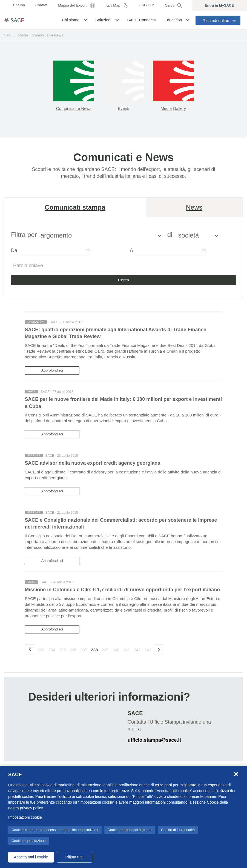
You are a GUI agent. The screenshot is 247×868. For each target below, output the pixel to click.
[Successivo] (159, 650)
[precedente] (30, 650)
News (194, 207)
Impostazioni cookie (25, 817)
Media (23, 35)
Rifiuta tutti (74, 857)
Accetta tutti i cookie (31, 857)
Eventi (124, 108)
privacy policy (31, 808)
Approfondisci (52, 370)
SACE (9, 35)
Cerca (124, 280)
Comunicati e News (74, 108)
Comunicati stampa (75, 207)
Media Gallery (173, 108)
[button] (86, 20)
